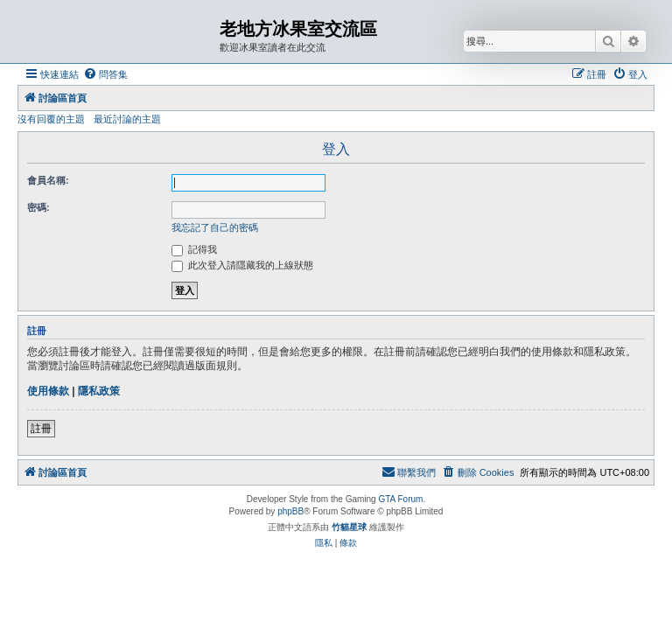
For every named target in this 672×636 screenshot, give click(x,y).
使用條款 (48, 391)
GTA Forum (400, 499)
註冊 (41, 429)
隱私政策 (99, 391)
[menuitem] (105, 74)
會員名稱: (48, 180)
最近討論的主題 (127, 119)
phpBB (290, 511)
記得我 (194, 249)
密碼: (38, 207)
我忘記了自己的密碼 (215, 227)
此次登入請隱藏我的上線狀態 (242, 265)
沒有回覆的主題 (51, 119)
